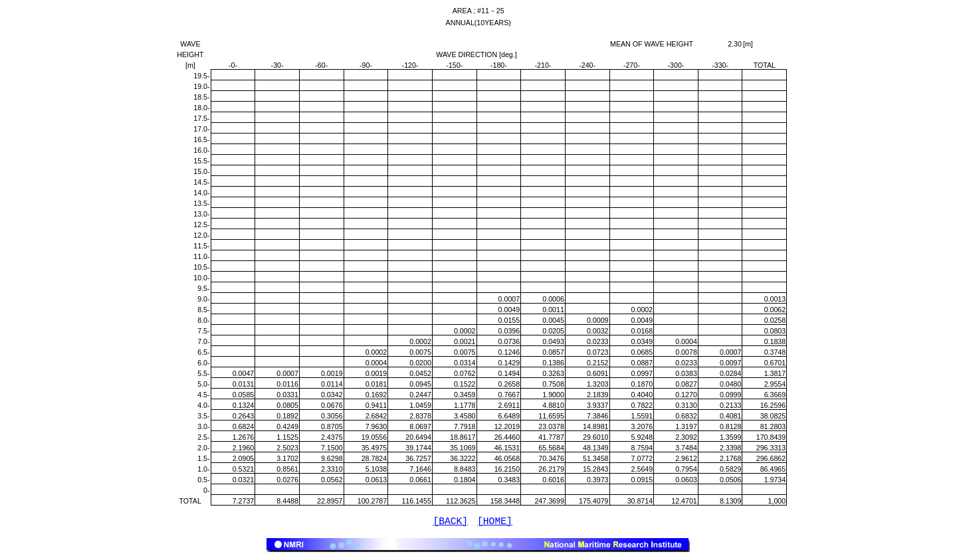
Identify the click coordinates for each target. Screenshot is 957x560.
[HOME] (495, 523)
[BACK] (450, 523)
